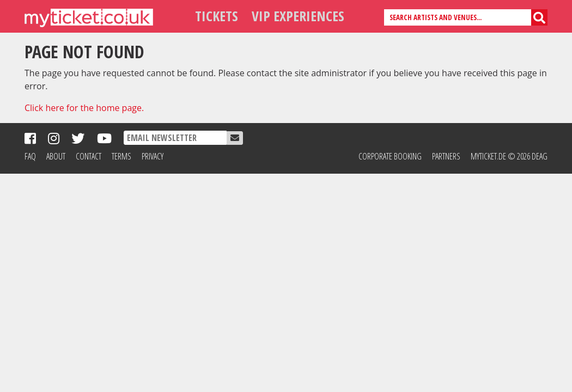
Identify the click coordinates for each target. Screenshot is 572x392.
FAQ (30, 156)
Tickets (217, 16)
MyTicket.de (488, 156)
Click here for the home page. (84, 108)
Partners (446, 156)
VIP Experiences (298, 16)
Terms (121, 156)
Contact (89, 156)
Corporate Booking (390, 156)
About (56, 156)
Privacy (153, 156)
